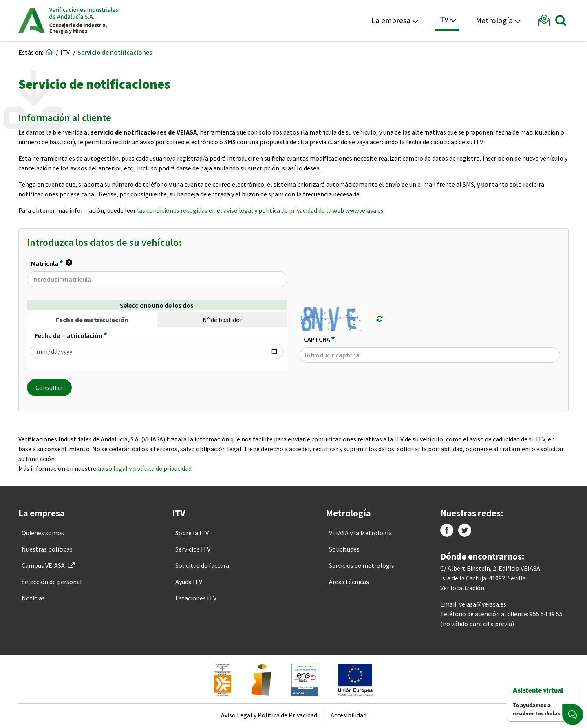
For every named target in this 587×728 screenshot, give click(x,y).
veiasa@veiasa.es (483, 604)
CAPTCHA (319, 339)
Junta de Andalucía (32, 20)
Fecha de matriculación (71, 335)
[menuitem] (43, 533)
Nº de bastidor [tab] (222, 320)
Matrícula (52, 263)
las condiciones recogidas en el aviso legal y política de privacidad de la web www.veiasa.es (260, 210)
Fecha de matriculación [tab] (92, 320)
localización (467, 588)
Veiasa (84, 20)
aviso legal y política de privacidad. (145, 468)
